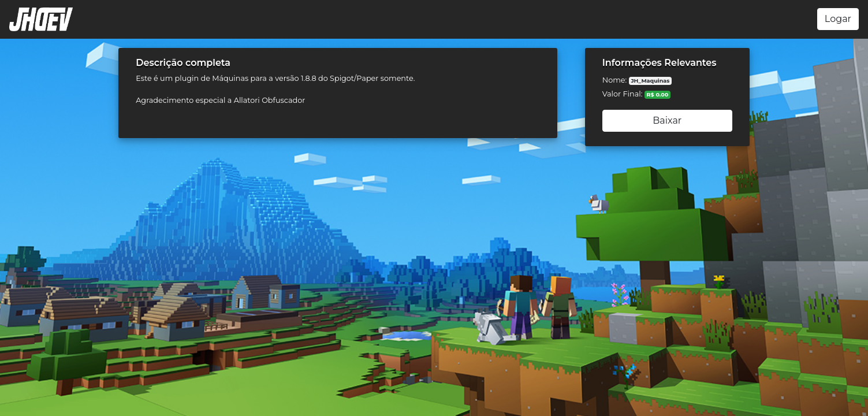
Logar (838, 19)
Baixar (667, 120)
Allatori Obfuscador (270, 100)
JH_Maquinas (650, 81)
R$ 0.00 (658, 94)
